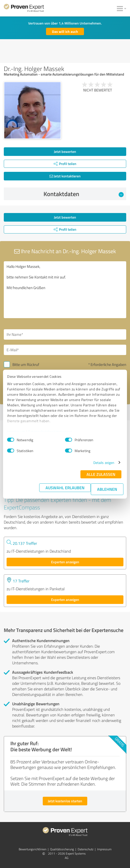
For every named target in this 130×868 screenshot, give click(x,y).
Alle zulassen (101, 474)
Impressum (16, 431)
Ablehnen (107, 489)
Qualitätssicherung (62, 849)
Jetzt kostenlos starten (65, 801)
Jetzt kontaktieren (65, 176)
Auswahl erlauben (65, 488)
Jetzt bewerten (65, 151)
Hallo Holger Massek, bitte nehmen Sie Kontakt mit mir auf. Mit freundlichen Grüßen (65, 290)
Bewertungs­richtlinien (32, 849)
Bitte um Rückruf (26, 365)
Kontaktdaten (84, 194)
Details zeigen (104, 463)
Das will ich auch (65, 31)
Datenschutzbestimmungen (50, 431)
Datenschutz (85, 849)
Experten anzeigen (65, 562)
